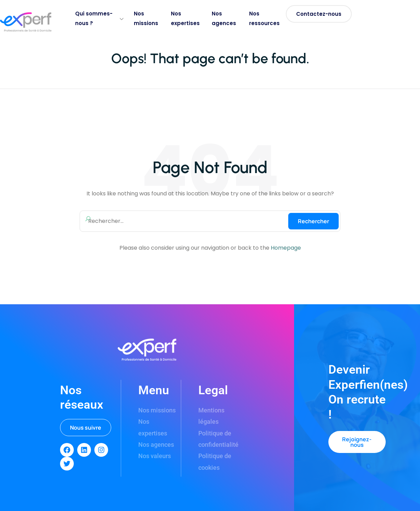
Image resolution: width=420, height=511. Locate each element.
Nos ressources (264, 18)
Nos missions (146, 18)
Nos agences (224, 18)
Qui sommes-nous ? (99, 18)
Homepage (286, 248)
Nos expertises (185, 18)
